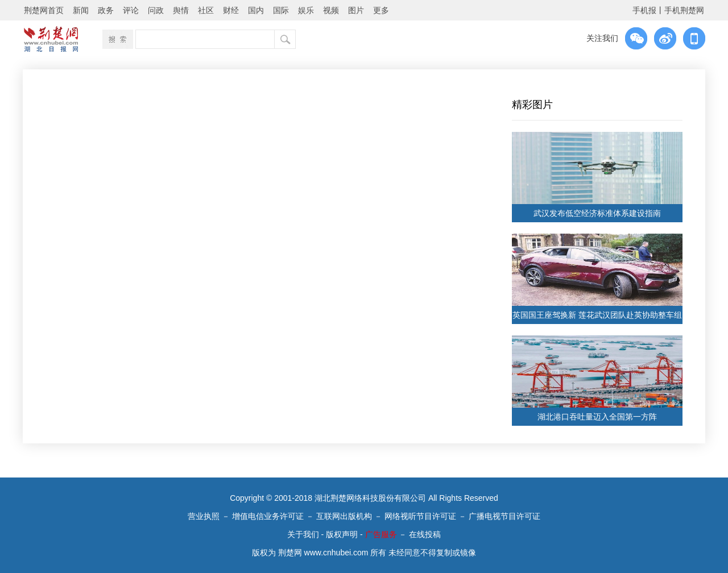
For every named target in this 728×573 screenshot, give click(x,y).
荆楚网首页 (44, 10)
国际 (281, 10)
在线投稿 (425, 534)
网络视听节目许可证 (420, 516)
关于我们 (303, 534)
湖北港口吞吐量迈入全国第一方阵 (597, 417)
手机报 (644, 10)
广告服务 (381, 534)
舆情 (181, 10)
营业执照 (204, 516)
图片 (356, 10)
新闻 (81, 10)
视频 (331, 10)
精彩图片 (532, 105)
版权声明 (342, 534)
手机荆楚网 (684, 10)
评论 (131, 10)
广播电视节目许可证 (504, 516)
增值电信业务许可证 (268, 516)
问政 (156, 10)
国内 (256, 10)
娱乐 (306, 10)
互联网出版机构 (344, 516)
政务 (106, 10)
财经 (231, 10)
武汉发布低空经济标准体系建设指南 (597, 213)
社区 (206, 10)
